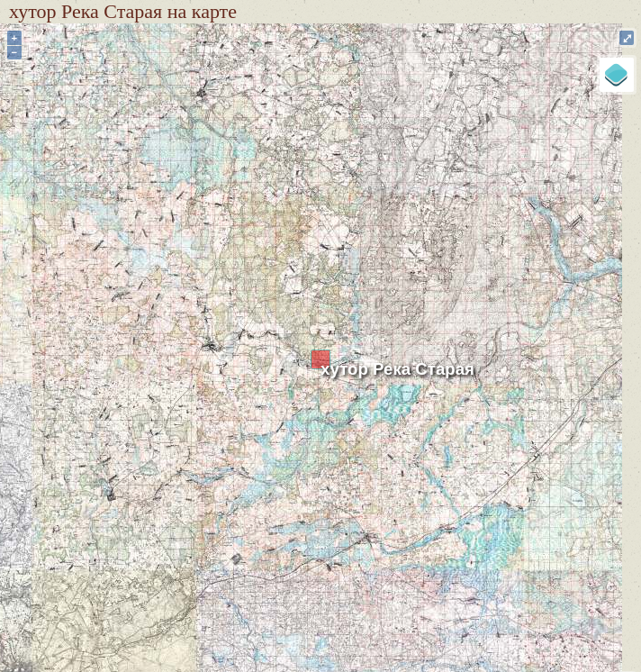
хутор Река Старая (397, 369)
